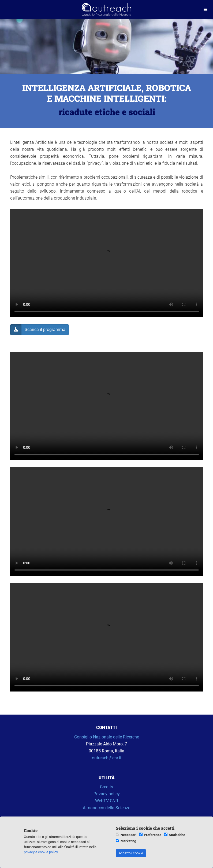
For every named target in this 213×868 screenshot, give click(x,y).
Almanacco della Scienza (107, 808)
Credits (106, 787)
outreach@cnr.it (107, 758)
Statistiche (177, 835)
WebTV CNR (107, 801)
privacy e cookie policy (41, 852)
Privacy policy (107, 794)
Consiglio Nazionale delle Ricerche (107, 737)
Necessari (128, 835)
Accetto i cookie (131, 853)
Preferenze (153, 835)
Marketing (128, 841)
